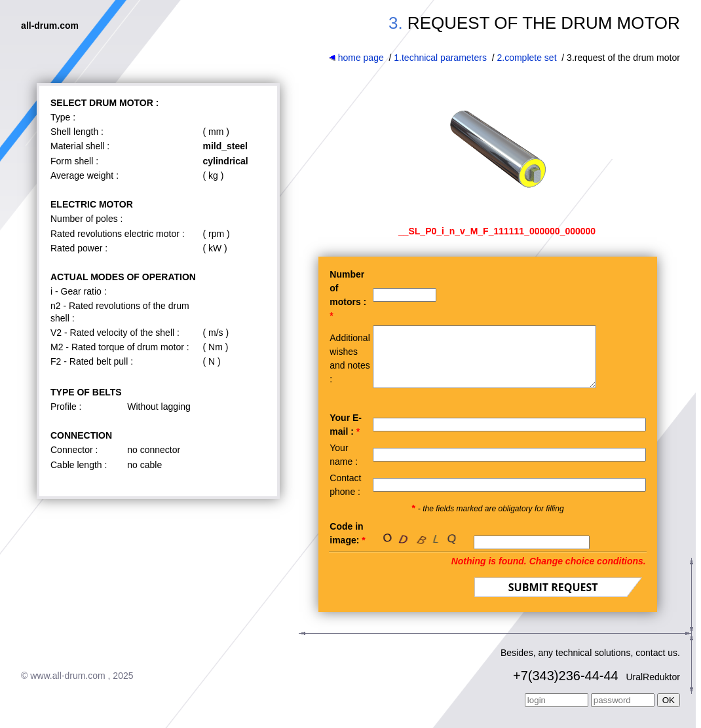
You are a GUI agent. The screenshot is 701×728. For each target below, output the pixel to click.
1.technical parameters (440, 58)
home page (356, 58)
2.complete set (527, 58)
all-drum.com (50, 26)
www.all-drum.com (67, 687)
